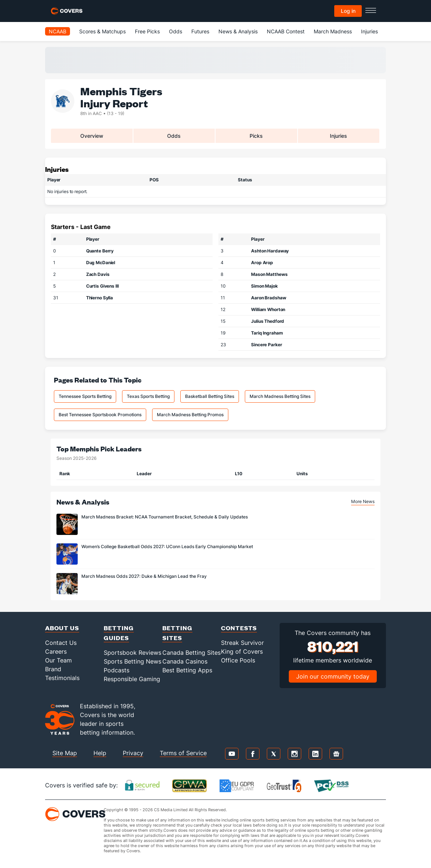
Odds (176, 31)
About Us (62, 628)
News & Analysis (238, 31)
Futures (200, 31)
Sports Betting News (132, 661)
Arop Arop (262, 263)
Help (100, 753)
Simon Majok (264, 286)
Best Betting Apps (187, 670)
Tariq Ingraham (267, 333)
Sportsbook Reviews (132, 653)
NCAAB (58, 31)
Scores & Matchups (102, 31)
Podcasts (117, 670)
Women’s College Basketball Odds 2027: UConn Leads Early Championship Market (167, 546)
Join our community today (333, 676)
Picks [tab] (256, 136)
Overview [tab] (92, 136)
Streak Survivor (242, 643)
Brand (53, 669)
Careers (56, 651)
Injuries (369, 31)
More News (363, 501)
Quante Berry (100, 251)
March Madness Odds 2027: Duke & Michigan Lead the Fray (144, 576)
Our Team (58, 660)
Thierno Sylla (100, 298)
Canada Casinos (185, 661)
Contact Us (61, 643)
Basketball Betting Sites (210, 396)
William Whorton (268, 309)
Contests (239, 628)
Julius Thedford (268, 321)
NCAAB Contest (286, 31)
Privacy (133, 753)
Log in (348, 11)
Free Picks (147, 31)
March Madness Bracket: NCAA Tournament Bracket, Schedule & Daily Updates (165, 517)
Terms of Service (183, 753)
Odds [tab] (174, 136)
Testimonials (62, 678)
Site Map (65, 753)
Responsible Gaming (132, 679)
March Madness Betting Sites (280, 396)
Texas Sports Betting (148, 396)
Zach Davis (98, 274)
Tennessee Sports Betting (85, 396)
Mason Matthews (269, 274)
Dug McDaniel (101, 263)
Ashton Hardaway (270, 251)
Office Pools (238, 660)
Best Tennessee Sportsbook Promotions (100, 415)
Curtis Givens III (102, 286)
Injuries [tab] (338, 136)
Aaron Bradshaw (268, 298)
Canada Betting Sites (191, 653)
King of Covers (242, 651)
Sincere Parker (266, 345)
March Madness (333, 31)
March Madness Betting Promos (190, 415)
